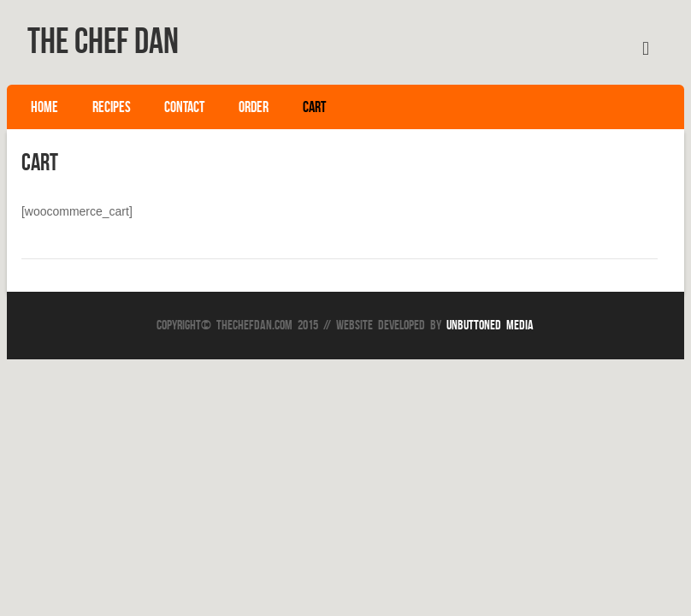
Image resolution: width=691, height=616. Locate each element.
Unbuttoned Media (490, 325)
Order (254, 107)
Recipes (112, 107)
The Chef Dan (103, 40)
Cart (314, 107)
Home (44, 107)
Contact (184, 107)
